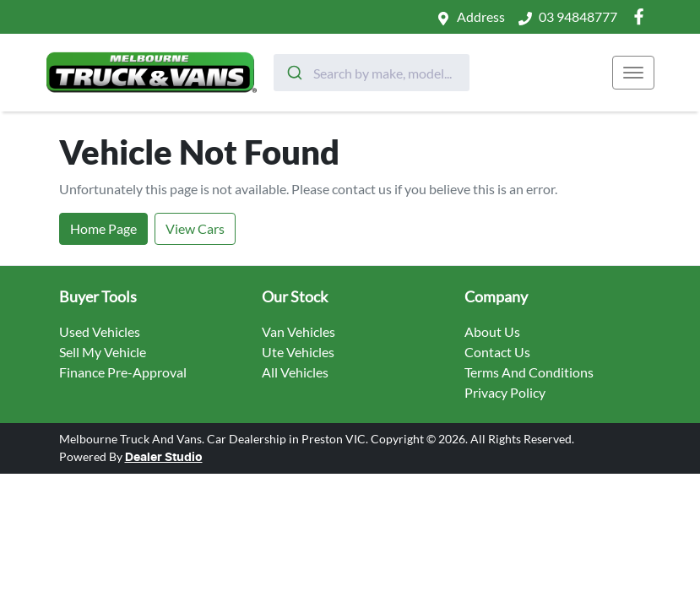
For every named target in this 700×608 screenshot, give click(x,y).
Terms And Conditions (529, 372)
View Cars (195, 228)
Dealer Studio (164, 458)
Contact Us (497, 352)
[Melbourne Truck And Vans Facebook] (642, 16)
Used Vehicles (100, 331)
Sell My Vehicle (103, 352)
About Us (492, 331)
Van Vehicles (298, 331)
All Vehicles (295, 372)
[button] (633, 73)
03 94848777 (578, 16)
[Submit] (293, 73)
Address (481, 16)
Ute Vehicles (298, 352)
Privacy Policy (505, 392)
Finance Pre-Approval (123, 372)
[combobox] (372, 73)
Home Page (103, 228)
